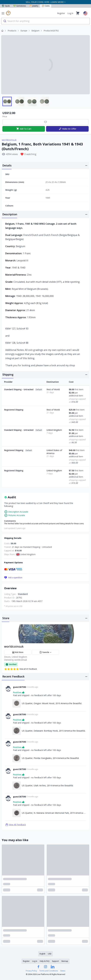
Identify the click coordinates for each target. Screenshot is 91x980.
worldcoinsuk (9, 140)
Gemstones (20, 6)
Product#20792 (51, 31)
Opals (6, 6)
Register (61, 13)
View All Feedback (16, 825)
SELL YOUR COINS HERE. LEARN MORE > (46, 2)
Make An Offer (67, 129)
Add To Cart (24, 129)
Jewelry (34, 6)
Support (55, 961)
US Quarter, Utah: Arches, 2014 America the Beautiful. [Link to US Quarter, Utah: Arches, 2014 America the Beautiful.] (48, 785)
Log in (70, 13)
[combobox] (45, 21)
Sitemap (65, 961)
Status (63, 971)
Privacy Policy (31, 971)
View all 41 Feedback (20, 669)
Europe (24, 31)
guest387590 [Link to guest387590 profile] (19, 687)
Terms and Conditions (49, 971)
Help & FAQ (45, 961)
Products (12, 31)
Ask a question (13, 578)
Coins (46, 6)
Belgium (35, 31)
